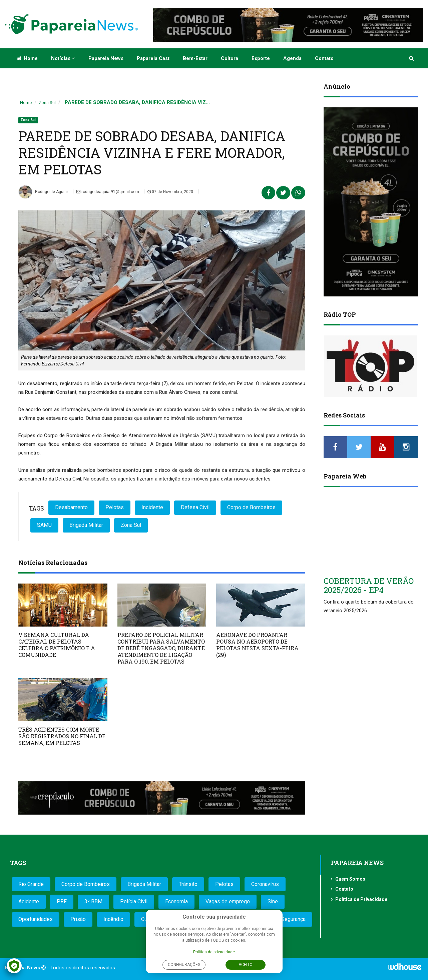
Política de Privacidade (361, 899)
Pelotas (115, 507)
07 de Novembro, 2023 (170, 192)
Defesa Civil (195, 507)
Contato (324, 58)
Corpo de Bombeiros (251, 507)
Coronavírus (265, 884)
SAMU (44, 525)
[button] (412, 58)
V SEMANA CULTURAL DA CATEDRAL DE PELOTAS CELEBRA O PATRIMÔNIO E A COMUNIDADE (57, 645)
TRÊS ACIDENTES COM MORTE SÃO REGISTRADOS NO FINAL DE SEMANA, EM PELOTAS (62, 736)
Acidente (29, 901)
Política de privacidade (214, 952)
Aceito (246, 965)
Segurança (293, 919)
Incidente (152, 507)
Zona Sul (47, 103)
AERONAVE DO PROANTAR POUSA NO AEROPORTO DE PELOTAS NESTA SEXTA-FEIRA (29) (257, 645)
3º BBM (93, 901)
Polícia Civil (134, 901)
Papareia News (106, 58)
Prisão (78, 919)
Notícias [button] (63, 58)
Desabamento (71, 507)
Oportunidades (36, 919)
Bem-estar (195, 58)
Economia (176, 901)
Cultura (230, 58)
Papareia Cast (153, 58)
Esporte (261, 58)
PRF (62, 901)
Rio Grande (31, 884)
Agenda (292, 58)
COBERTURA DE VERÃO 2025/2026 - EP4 (369, 585)
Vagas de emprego (228, 901)
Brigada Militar (86, 525)
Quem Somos (350, 879)
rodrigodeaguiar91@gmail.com (108, 192)
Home (27, 58)
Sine (273, 901)
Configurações (184, 965)
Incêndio (113, 919)
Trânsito (188, 884)
